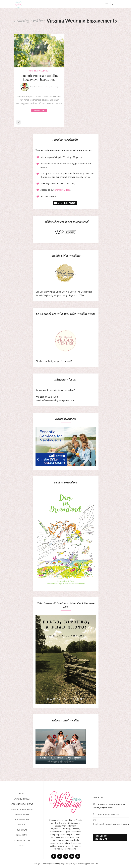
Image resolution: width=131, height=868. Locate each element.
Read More (39, 110)
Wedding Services (22, 799)
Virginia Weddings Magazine (58, 864)
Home (22, 794)
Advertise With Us (22, 840)
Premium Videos (22, 814)
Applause (22, 825)
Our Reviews (22, 830)
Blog (22, 845)
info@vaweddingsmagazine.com (58, 400)
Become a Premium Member (22, 809)
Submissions (22, 835)
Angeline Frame (36, 87)
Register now (65, 203)
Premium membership (103, 837)
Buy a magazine (22, 820)
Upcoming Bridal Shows (22, 804)
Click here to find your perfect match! (56, 346)
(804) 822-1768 (92, 864)
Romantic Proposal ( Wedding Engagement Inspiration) (39, 78)
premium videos (62, 190)
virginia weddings (39, 71)
